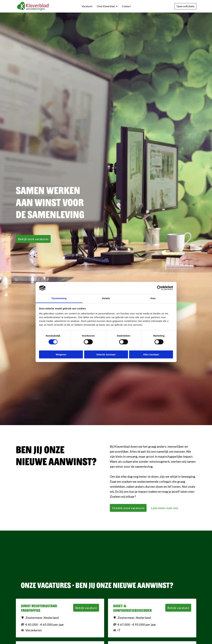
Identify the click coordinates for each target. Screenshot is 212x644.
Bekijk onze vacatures (33, 239)
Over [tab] (153, 298)
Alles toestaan (151, 354)
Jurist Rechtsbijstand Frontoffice (39, 608)
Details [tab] (106, 298)
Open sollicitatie (185, 6)
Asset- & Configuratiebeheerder (132, 608)
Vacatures (87, 6)
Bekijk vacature (86, 608)
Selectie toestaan (106, 354)
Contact (126, 6)
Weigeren (61, 354)
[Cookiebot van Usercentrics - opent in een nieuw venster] (159, 288)
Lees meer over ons (165, 508)
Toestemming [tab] (59, 298)
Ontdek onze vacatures (128, 508)
